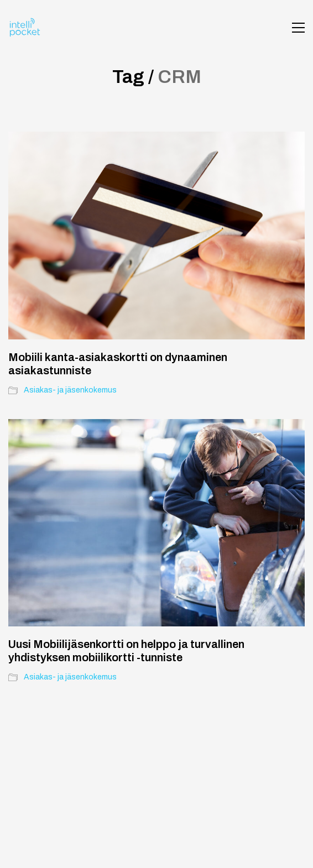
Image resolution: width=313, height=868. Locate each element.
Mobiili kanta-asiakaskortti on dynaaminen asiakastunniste (118, 364)
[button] (298, 28)
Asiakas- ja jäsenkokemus (70, 390)
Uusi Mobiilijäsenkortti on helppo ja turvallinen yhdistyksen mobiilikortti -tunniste (126, 651)
